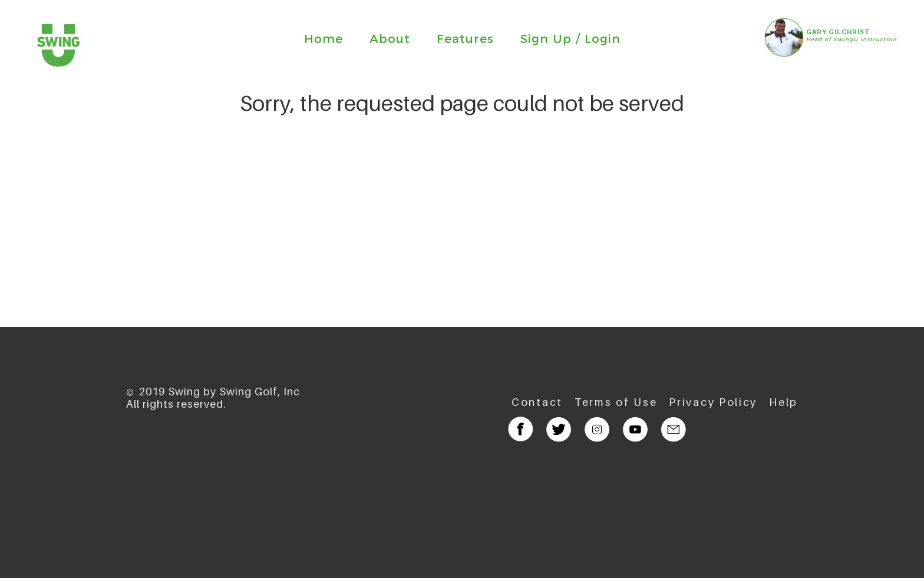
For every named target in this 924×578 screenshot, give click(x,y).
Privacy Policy (713, 402)
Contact (537, 402)
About (390, 39)
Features (465, 39)
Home (324, 39)
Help (783, 402)
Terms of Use (616, 402)
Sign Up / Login (570, 39)
